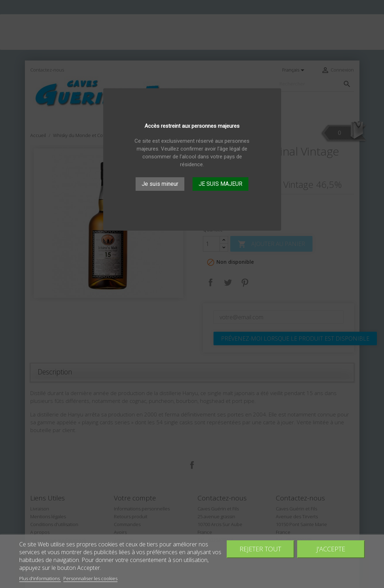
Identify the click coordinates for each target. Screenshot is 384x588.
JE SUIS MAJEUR (220, 184)
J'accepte (331, 549)
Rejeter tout (260, 549)
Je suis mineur (160, 184)
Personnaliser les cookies (90, 578)
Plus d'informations (40, 578)
